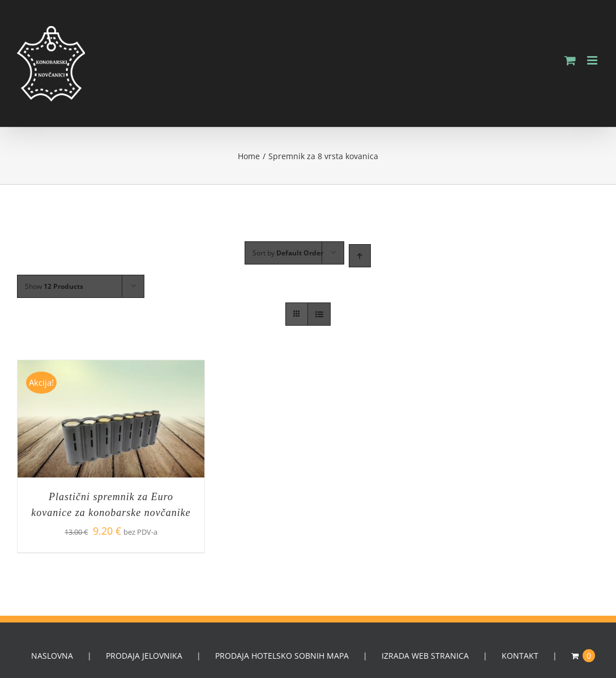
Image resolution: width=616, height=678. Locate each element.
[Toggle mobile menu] (593, 60)
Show (54, 286)
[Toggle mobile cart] (570, 60)
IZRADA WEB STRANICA (425, 656)
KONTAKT (520, 656)
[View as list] (319, 314)
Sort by (288, 253)
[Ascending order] (360, 256)
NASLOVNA (52, 656)
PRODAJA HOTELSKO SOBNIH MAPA (282, 656)
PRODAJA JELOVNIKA (144, 656)
